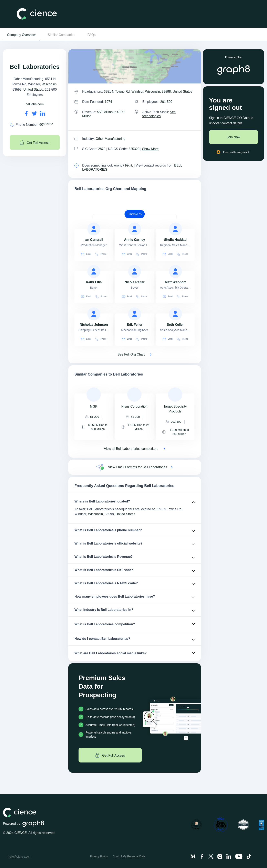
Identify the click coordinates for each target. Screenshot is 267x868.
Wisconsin (49, 84)
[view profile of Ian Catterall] (94, 229)
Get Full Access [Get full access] (35, 142)
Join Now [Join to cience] (234, 137)
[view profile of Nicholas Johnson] (94, 314)
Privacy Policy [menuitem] (99, 856)
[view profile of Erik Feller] (135, 314)
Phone (101, 254)
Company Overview (21, 35)
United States (33, 89)
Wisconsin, (96, 514)
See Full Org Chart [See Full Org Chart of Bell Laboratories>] (131, 354)
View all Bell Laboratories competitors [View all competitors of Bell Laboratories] (131, 449)
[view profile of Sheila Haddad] (175, 229)
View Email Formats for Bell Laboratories (137, 467)
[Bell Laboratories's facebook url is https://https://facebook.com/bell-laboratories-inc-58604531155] (26, 113)
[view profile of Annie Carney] (135, 229)
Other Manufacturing (111, 139)
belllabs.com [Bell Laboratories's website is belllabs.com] (35, 104)
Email (86, 254)
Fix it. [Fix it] (129, 165)
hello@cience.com (20, 857)
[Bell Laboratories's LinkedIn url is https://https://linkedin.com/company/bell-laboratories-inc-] (43, 113)
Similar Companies (61, 35)
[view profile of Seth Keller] (175, 314)
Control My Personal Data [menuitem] (129, 856)
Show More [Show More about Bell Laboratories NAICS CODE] (150, 149)
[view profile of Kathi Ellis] (94, 271)
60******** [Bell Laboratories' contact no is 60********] (46, 125)
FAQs (91, 35)
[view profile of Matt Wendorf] (175, 271)
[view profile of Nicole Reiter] (135, 271)
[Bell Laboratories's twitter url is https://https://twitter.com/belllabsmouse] (34, 113)
